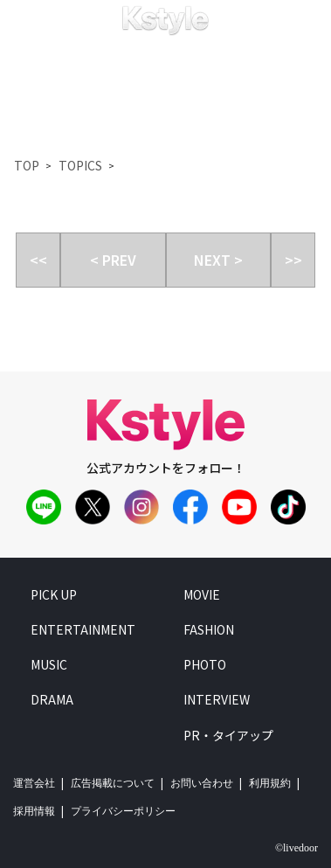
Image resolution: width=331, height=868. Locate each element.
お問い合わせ (202, 783)
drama (52, 699)
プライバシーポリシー (123, 811)
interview (217, 699)
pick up (54, 594)
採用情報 (34, 811)
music (49, 664)
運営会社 (34, 783)
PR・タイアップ (228, 735)
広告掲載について (113, 783)
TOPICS (80, 165)
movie (202, 594)
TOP (27, 165)
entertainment (83, 629)
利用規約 (270, 783)
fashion (209, 629)
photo (205, 664)
